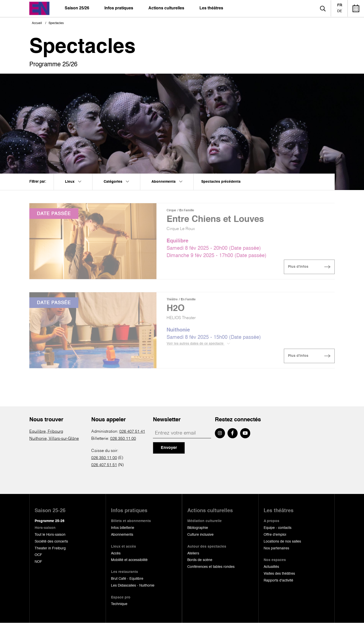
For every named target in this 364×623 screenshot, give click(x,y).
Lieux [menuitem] (73, 182)
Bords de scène (200, 560)
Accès (116, 553)
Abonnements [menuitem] (167, 182)
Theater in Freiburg (50, 548)
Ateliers (193, 553)
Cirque (171, 211)
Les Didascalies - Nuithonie (133, 586)
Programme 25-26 (50, 521)
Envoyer (169, 448)
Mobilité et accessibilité (129, 560)
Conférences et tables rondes (211, 567)
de (340, 11)
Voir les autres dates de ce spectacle (198, 344)
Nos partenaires (276, 548)
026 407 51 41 (132, 432)
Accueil (37, 23)
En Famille (187, 211)
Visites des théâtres (279, 574)
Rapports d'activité (278, 580)
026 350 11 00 (123, 439)
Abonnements (122, 535)
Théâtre (172, 300)
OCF (38, 555)
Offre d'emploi (275, 535)
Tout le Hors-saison (50, 535)
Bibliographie (198, 528)
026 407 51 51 (104, 465)
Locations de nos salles (282, 542)
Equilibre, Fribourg (46, 432)
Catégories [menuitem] (116, 182)
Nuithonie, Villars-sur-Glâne (54, 439)
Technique (119, 604)
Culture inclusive (200, 535)
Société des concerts (51, 542)
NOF (38, 562)
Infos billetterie (123, 528)
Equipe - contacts (278, 528)
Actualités (271, 567)
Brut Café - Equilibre (127, 579)
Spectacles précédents (221, 182)
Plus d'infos (298, 267)
